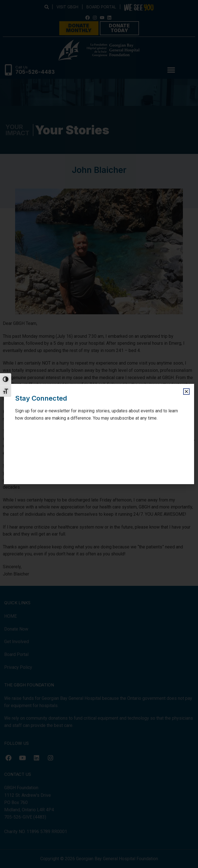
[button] (186, 392)
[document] (99, 434)
